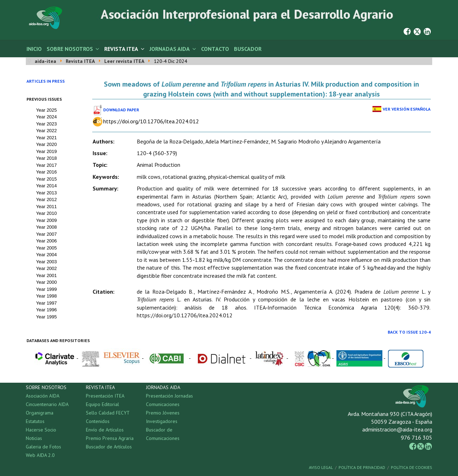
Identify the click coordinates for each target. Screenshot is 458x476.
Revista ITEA (121, 49)
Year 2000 (46, 282)
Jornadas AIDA (170, 49)
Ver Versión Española (407, 109)
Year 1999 (46, 289)
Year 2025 (46, 110)
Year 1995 (46, 317)
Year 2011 (46, 207)
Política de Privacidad (362, 467)
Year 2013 (46, 193)
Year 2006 (46, 241)
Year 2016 (46, 172)
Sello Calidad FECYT (108, 413)
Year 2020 (46, 144)
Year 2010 (46, 213)
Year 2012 (46, 199)
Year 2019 (46, 151)
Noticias (34, 438)
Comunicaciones (163, 404)
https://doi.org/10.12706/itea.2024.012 (151, 121)
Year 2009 (46, 220)
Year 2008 (46, 227)
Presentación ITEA (105, 396)
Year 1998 (46, 296)
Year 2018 (46, 158)
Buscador (248, 49)
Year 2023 (46, 124)
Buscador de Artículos (109, 447)
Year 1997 (46, 303)
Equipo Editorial (102, 404)
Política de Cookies (412, 467)
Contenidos (98, 421)
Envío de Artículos (105, 430)
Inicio (34, 49)
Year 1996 (46, 310)
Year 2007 (46, 234)
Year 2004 (46, 255)
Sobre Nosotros (70, 49)
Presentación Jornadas (169, 396)
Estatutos (35, 421)
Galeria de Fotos (43, 447)
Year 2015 (46, 179)
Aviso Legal (321, 467)
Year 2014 (46, 186)
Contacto (215, 49)
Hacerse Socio (41, 430)
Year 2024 (46, 117)
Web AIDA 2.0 (40, 455)
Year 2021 (46, 138)
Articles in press (46, 81)
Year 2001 (46, 275)
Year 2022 (46, 131)
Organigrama (40, 413)
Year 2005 (46, 248)
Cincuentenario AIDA (47, 404)
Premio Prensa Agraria (110, 438)
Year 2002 (46, 268)
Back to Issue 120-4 (409, 332)
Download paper (121, 110)
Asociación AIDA (43, 396)
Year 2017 (46, 165)
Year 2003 (46, 262)
